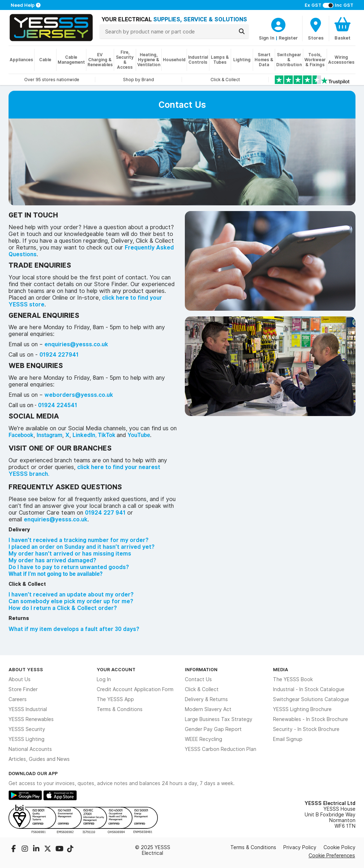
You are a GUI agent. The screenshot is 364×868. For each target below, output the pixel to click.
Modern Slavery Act (208, 709)
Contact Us (198, 679)
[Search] (242, 31)
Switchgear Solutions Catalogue (311, 699)
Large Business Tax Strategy (219, 719)
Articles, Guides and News (39, 759)
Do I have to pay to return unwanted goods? (69, 567)
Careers (18, 699)
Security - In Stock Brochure (306, 729)
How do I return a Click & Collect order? (63, 608)
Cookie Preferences (332, 855)
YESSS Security (27, 729)
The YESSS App (115, 699)
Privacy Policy (300, 847)
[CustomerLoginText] (278, 24)
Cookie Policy (339, 847)
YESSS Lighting (26, 739)
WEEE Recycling (204, 739)
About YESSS (26, 669)
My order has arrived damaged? (52, 560)
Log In (104, 679)
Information (201, 669)
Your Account (116, 669)
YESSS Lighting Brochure (302, 709)
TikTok (107, 435)
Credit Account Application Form (135, 689)
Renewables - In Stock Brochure (311, 719)
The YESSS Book (293, 679)
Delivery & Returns (206, 699)
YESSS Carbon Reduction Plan (221, 749)
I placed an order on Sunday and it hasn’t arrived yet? (82, 547)
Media (281, 669)
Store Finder (23, 689)
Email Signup (288, 739)
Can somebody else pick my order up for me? (71, 601)
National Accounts (30, 749)
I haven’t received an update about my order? (71, 595)
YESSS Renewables (31, 719)
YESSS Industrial (28, 709)
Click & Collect (202, 689)
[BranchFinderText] (316, 28)
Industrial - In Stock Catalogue (309, 689)
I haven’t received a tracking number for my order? (79, 540)
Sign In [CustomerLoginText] (267, 38)
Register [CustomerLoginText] (288, 38)
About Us (20, 679)
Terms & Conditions (120, 709)
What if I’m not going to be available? (55, 574)
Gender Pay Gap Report (213, 729)
